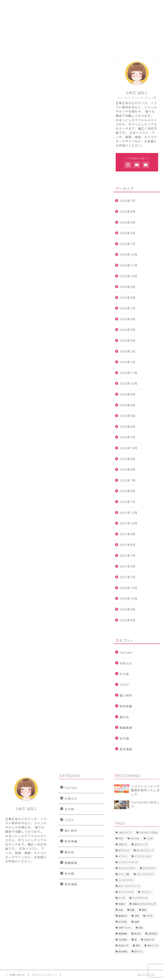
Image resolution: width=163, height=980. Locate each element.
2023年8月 (127, 405)
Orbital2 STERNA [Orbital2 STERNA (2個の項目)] (148, 833)
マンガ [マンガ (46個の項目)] (122, 898)
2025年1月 (127, 244)
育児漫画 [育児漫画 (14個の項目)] (123, 952)
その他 (124, 674)
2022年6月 (127, 491)
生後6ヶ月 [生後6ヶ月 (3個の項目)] (123, 946)
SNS (74, 5)
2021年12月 (128, 513)
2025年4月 (127, 233)
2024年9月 (127, 287)
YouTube (126, 652)
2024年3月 (127, 341)
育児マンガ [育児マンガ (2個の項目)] (153, 946)
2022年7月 (127, 480)
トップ (15, 5)
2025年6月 (127, 222)
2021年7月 (127, 556)
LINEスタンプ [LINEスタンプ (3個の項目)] (125, 833)
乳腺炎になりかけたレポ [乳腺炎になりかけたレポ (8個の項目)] (144, 904)
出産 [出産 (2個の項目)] (121, 910)
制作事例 (54, 5)
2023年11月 (128, 373)
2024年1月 (127, 362)
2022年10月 (128, 448)
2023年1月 (127, 437)
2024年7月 (127, 308)
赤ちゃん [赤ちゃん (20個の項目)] (139, 952)
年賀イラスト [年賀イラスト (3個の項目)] (125, 928)
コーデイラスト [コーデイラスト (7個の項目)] (126, 880)
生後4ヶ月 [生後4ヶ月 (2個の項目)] (149, 940)
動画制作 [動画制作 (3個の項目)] (123, 916)
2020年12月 (128, 588)
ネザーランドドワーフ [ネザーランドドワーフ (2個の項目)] (129, 886)
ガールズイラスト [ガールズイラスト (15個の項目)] (127, 868)
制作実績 (126, 706)
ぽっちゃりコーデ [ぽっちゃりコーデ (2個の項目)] (145, 850)
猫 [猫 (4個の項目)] (135, 940)
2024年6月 (127, 319)
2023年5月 (127, 416)
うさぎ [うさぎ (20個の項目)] (150, 838)
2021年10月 (128, 523)
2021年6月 (127, 566)
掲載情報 (126, 728)
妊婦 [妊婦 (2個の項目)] (136, 922)
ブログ (124, 685)
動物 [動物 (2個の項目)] (144, 910)
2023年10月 (128, 383)
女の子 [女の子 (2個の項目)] (149, 916)
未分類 (124, 739)
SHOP (97, 5)
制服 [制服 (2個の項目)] (132, 910)
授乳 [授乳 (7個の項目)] (141, 928)
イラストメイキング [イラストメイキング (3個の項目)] (128, 862)
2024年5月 (127, 330)
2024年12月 (128, 254)
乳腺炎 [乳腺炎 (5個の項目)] (122, 904)
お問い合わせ (119, 7)
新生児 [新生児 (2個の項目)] (138, 934)
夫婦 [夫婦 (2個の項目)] (136, 916)
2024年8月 (127, 298)
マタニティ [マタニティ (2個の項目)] (146, 892)
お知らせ (126, 663)
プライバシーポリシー (44, 975)
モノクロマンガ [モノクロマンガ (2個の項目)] (140, 898)
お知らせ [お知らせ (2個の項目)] (123, 844)
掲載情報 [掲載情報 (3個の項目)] (123, 934)
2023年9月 (127, 394)
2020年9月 (127, 609)
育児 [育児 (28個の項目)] (138, 946)
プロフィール (34, 7)
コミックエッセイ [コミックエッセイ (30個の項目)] (145, 874)
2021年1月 (127, 577)
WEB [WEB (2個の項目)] (121, 838)
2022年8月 (127, 469)
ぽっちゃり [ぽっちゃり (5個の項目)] (124, 850)
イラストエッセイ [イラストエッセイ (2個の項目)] (143, 856)
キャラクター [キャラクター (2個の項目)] (149, 868)
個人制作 (126, 695)
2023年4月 (127, 427)
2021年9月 (127, 534)
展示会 (124, 717)
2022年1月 (127, 502)
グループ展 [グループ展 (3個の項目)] (124, 874)
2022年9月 (127, 459)
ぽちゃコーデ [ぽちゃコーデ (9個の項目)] (141, 844)
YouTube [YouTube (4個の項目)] (135, 838)
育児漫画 (126, 749)
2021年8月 (127, 545)
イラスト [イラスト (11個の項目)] (123, 856)
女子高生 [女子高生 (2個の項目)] (123, 922)
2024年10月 (128, 276)
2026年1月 (127, 201)
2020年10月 (128, 598)
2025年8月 (127, 212)
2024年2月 (127, 351)
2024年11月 (128, 265)
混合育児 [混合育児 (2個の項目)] (152, 934)
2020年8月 (127, 620)
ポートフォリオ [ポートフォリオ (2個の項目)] (126, 892)
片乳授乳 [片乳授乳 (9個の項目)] (123, 940)
